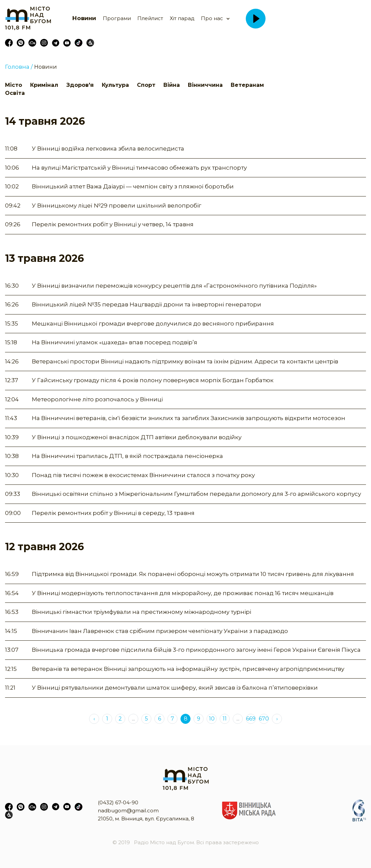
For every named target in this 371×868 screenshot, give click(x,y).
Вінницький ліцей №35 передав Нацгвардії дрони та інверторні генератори (146, 304)
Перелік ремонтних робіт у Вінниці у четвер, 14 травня (113, 224)
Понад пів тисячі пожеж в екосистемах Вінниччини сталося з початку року (143, 475)
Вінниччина (205, 85)
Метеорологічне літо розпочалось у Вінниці (97, 399)
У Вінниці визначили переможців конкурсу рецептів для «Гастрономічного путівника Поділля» (174, 286)
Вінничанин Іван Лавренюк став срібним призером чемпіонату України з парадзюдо (160, 631)
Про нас (212, 18)
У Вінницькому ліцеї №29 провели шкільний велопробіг (117, 206)
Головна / (19, 67)
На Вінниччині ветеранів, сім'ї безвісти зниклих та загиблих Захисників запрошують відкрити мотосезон (189, 418)
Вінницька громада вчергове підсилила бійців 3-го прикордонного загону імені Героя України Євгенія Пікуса (196, 650)
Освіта (15, 93)
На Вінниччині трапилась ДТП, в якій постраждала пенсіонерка (127, 456)
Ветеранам (247, 85)
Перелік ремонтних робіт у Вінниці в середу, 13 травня (113, 513)
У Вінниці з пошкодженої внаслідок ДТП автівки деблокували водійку (137, 437)
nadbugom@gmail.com (128, 811)
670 (264, 719)
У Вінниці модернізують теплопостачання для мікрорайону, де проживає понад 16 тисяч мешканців (183, 593)
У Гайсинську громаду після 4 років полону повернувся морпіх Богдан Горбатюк (153, 380)
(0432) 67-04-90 (118, 802)
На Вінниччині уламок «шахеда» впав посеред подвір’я (115, 342)
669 (251, 719)
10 (212, 719)
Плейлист (150, 18)
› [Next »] (277, 719)
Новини (84, 18)
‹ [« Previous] (94, 719)
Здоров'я (80, 85)
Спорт (146, 85)
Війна (172, 85)
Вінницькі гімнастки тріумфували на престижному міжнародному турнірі (141, 612)
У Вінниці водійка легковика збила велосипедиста (108, 149)
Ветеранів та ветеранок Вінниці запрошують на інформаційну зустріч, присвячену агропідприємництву (188, 669)
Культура (115, 85)
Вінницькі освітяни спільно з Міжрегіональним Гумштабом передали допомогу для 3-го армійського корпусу (196, 494)
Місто (14, 85)
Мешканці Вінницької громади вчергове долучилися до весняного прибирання (153, 324)
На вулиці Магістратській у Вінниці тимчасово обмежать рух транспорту (139, 168)
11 (225, 719)
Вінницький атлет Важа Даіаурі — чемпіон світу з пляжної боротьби (133, 186)
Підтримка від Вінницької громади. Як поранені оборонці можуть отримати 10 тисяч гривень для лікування (193, 574)
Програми (117, 18)
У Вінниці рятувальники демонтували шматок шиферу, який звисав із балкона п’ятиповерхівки (175, 688)
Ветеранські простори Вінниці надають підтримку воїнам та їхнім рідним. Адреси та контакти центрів (185, 361)
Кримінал (44, 85)
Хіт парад (182, 18)
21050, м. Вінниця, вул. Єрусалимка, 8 (146, 819)
